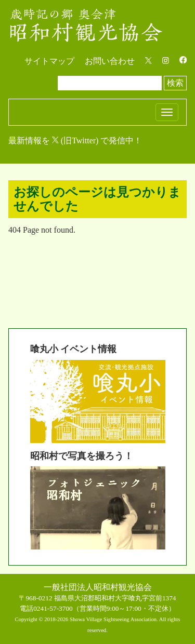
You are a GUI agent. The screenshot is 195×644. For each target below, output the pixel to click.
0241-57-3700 (53, 608)
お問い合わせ (110, 61)
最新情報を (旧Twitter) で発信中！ (75, 140)
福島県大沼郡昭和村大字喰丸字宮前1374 (115, 598)
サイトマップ (49, 61)
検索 (175, 83)
